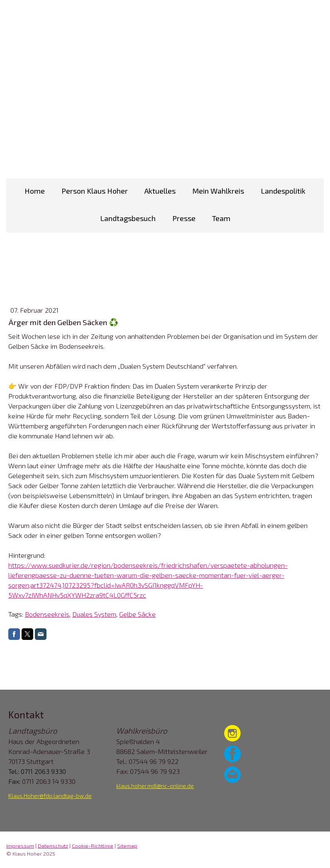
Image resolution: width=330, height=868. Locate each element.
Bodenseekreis (47, 614)
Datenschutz (53, 846)
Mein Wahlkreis (218, 191)
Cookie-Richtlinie (93, 846)
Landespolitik (283, 191)
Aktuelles (160, 191)
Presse (184, 218)
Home (35, 191)
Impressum (20, 846)
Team (221, 218)
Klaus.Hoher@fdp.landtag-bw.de (50, 796)
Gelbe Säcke (137, 614)
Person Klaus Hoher (95, 191)
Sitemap (127, 846)
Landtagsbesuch (128, 218)
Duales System (94, 614)
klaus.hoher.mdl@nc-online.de (155, 786)
